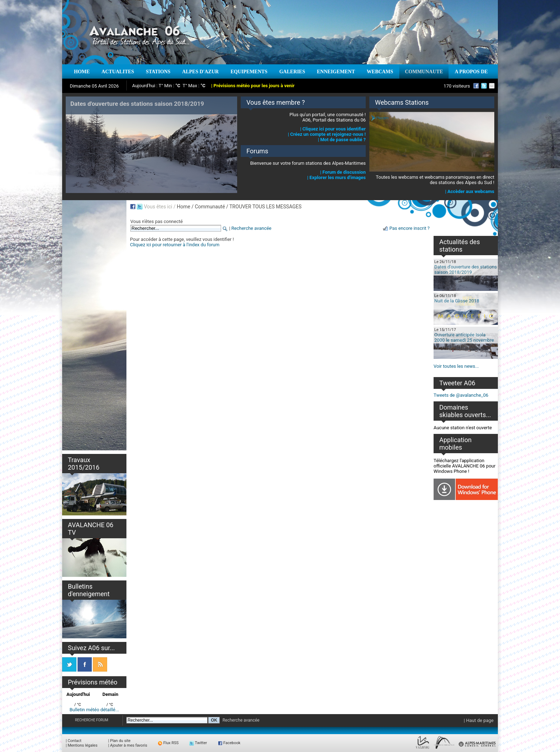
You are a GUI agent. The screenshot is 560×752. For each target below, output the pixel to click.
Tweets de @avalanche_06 (461, 395)
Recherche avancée (251, 228)
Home (184, 207)
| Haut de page (479, 720)
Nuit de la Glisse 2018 (457, 301)
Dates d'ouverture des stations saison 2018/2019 (466, 269)
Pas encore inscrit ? (409, 228)
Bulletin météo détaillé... (94, 710)
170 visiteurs (457, 86)
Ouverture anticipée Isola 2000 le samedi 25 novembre (464, 337)
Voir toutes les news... (456, 366)
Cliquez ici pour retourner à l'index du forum (175, 245)
